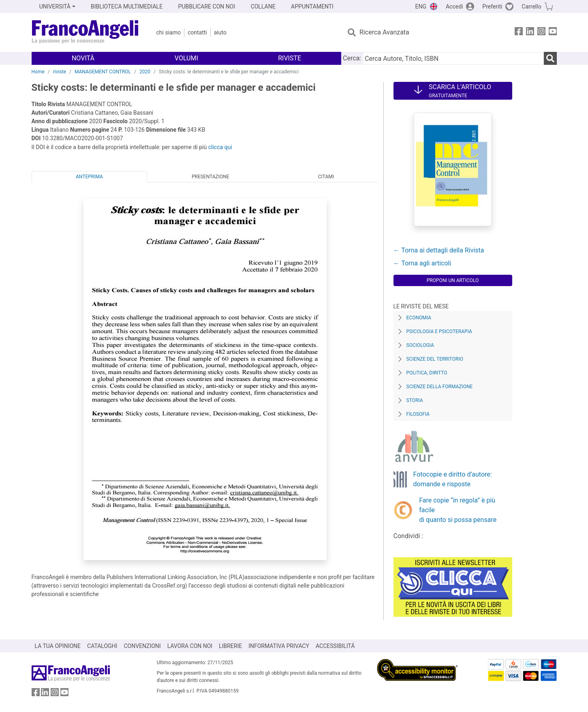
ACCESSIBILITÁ (335, 646)
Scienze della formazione (440, 387)
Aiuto (220, 32)
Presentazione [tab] (211, 177)
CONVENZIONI (142, 646)
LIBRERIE (230, 646)
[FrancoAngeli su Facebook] (519, 33)
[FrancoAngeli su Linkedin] (530, 33)
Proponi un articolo (453, 280)
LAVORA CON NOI (190, 646)
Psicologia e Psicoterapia (439, 331)
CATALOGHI (102, 646)
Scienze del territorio (435, 359)
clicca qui (220, 147)
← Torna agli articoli (422, 263)
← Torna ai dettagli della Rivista (439, 250)
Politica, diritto (427, 373)
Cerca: (352, 58)
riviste (60, 72)
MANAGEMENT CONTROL (103, 72)
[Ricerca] (550, 58)
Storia (415, 400)
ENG (421, 6)
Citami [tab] (326, 177)
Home (38, 72)
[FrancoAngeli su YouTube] (553, 33)
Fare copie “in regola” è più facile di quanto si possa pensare (458, 510)
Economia (419, 318)
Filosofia (418, 414)
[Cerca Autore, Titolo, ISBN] (453, 58)
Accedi (454, 6)
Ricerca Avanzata (384, 32)
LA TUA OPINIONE (58, 646)
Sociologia (420, 345)
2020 (145, 72)
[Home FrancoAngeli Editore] (85, 32)
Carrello (531, 6)
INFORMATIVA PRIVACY (279, 646)
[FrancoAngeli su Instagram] (541, 33)
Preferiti (492, 6)
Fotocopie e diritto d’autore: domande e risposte (453, 479)
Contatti (197, 32)
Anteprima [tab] (89, 177)
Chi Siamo (169, 32)
